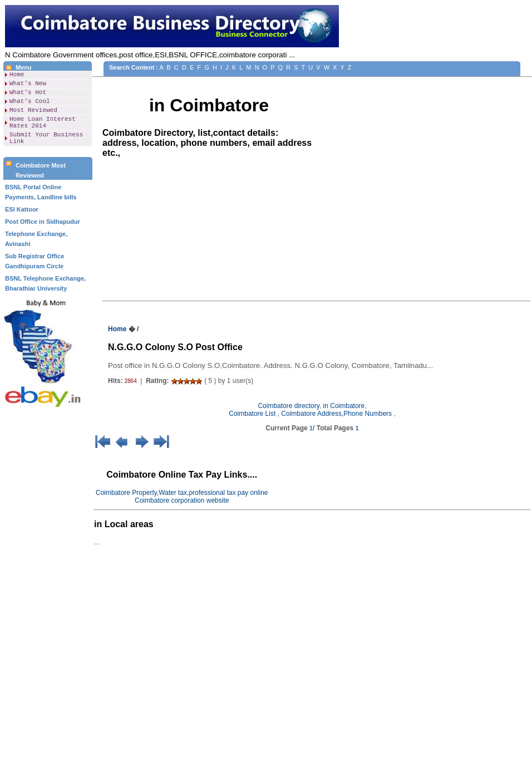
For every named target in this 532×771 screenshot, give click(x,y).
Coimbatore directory (288, 406)
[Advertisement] (48, 598)
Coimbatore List (253, 414)
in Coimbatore (344, 406)
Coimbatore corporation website (182, 500)
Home (17, 75)
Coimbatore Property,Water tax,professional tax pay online (182, 493)
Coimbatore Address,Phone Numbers (337, 414)
